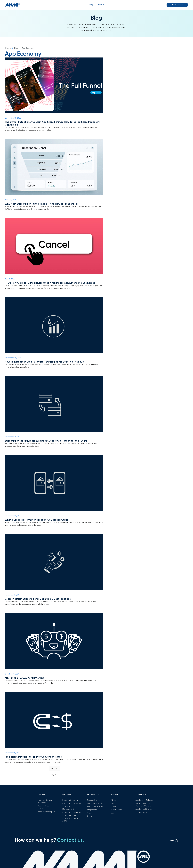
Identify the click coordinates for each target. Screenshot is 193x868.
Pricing (90, 813)
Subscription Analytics (72, 812)
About (114, 800)
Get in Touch (116, 810)
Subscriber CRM (69, 815)
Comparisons (141, 812)
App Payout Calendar (145, 800)
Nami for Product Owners (45, 807)
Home (8, 48)
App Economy (28, 48)
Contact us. (70, 840)
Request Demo (93, 800)
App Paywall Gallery (144, 809)
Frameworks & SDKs (95, 807)
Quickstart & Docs (94, 803)
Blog (91, 5)
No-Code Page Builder (72, 803)
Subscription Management (68, 808)
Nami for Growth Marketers (45, 801)
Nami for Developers (47, 812)
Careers (115, 807)
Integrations (92, 810)
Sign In (90, 816)
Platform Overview (70, 800)
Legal (113, 813)
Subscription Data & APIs (70, 820)
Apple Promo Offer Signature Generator (144, 805)
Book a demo (177, 5)
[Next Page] (54, 768)
